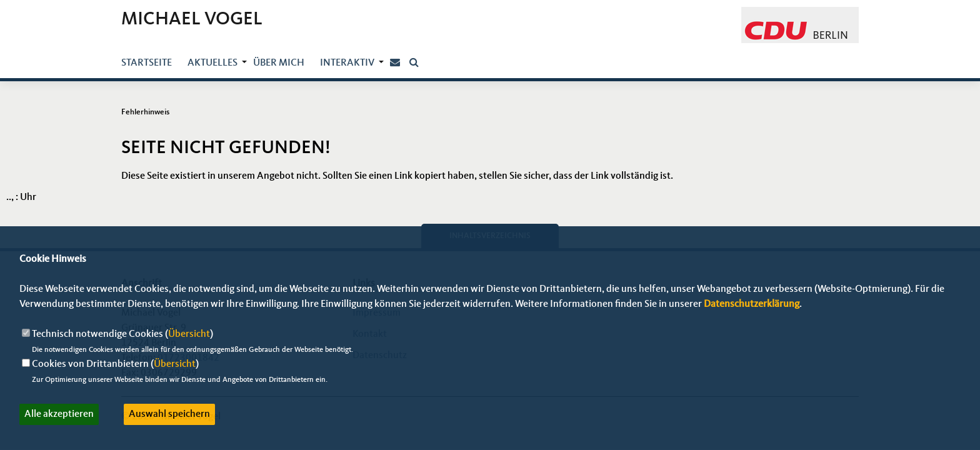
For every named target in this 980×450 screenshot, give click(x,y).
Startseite (147, 63)
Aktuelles (212, 63)
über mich (279, 63)
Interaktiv (347, 63)
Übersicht (189, 334)
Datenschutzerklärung (752, 304)
